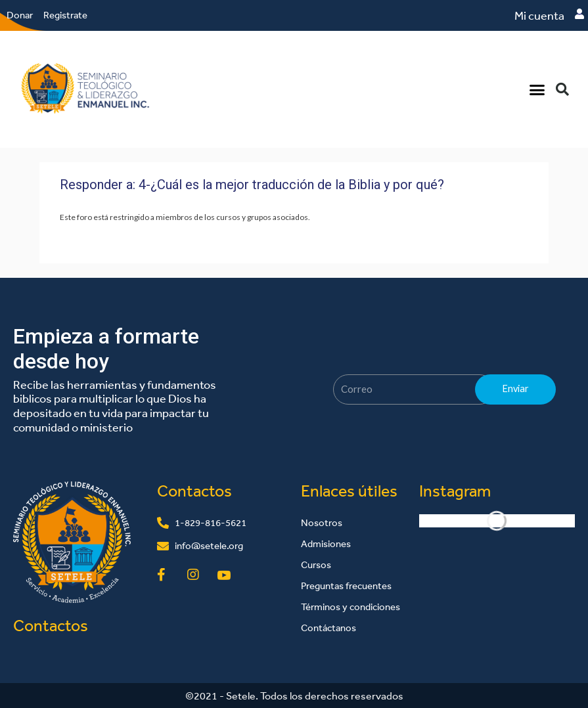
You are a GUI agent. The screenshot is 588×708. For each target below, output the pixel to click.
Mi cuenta (539, 15)
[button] (537, 89)
